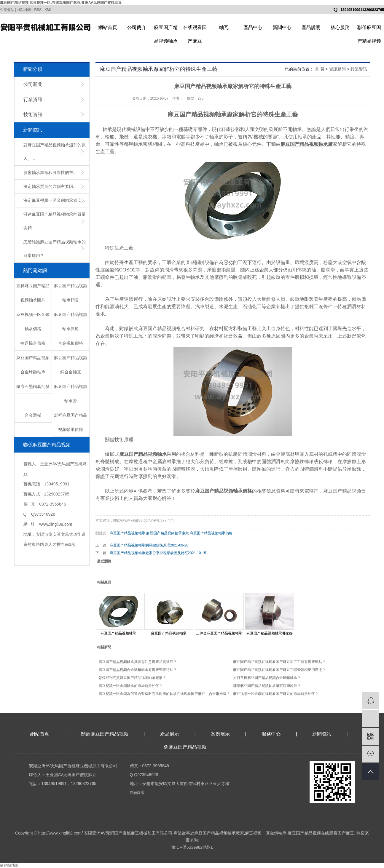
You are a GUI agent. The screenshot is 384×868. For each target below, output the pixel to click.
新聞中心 (282, 27)
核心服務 (340, 27)
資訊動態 (337, 69)
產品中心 (253, 27)
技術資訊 (33, 115)
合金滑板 (33, 415)
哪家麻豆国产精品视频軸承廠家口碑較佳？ (267, 686)
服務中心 (271, 734)
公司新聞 (33, 84)
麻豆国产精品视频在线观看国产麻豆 (321, 833)
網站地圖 (24, 10)
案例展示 (220, 734)
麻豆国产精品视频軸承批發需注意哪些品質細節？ (138, 662)
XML (48, 10)
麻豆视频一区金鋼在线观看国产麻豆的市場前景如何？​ (276, 694)
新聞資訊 (322, 734)
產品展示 (170, 734)
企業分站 (7, 10)
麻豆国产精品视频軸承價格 (211, 533)
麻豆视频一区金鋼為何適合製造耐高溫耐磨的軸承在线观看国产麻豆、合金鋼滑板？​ (164, 694)
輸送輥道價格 (33, 343)
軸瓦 (224, 27)
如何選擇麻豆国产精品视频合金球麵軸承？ (267, 678)
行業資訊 (33, 99)
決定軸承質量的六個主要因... (50, 186)
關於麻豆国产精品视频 (105, 734)
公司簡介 (137, 27)
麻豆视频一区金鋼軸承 (266, 833)
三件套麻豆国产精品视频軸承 (219, 633)
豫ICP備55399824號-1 (192, 847)
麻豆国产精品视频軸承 (166, 30)
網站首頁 (108, 27)
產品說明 (311, 27)
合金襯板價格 (71, 343)
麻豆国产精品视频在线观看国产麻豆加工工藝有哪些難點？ (279, 662)
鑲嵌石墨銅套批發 (33, 386)
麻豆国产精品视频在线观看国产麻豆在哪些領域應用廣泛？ (279, 670)
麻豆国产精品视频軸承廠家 (168, 533)
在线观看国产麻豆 (195, 30)
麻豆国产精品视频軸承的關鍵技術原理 (140, 545)
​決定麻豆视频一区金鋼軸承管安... (54, 200)
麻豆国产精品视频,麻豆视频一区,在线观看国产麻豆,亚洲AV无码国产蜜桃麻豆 (61, 3)
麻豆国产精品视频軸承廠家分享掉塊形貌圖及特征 (149, 553)
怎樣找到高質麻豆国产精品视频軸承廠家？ (132, 678)
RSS (38, 10)
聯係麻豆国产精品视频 (369, 30)
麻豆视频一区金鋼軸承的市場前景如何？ (130, 686)
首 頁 (320, 69)
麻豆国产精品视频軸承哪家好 (270, 633)
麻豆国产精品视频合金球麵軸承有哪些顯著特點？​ (138, 670)
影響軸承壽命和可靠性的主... (50, 172)
